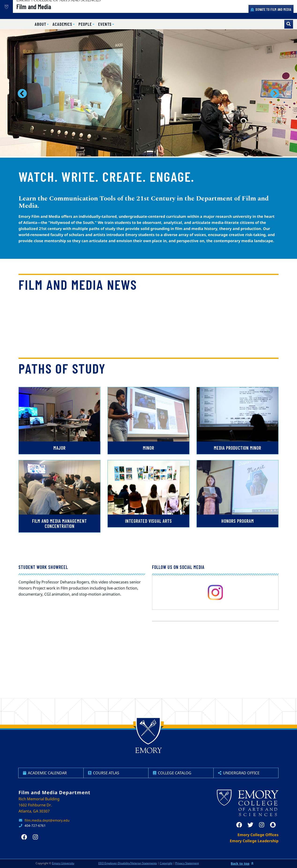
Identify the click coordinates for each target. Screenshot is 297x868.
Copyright (166, 863)
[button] (42, 24)
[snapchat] (273, 825)
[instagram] (215, 592)
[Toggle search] (289, 24)
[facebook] (239, 825)
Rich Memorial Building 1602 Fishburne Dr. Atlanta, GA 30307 (39, 805)
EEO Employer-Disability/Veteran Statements (128, 863)
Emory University (63, 863)
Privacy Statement (187, 863)
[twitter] (250, 825)
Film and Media (50, 12)
